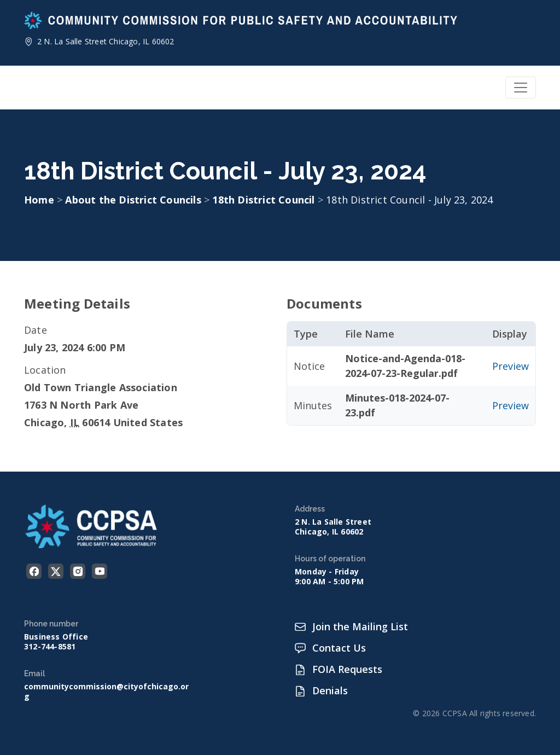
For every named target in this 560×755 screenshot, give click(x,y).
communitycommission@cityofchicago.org (106, 692)
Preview (511, 366)
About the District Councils (135, 200)
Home (39, 200)
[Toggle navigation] (521, 88)
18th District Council (265, 200)
